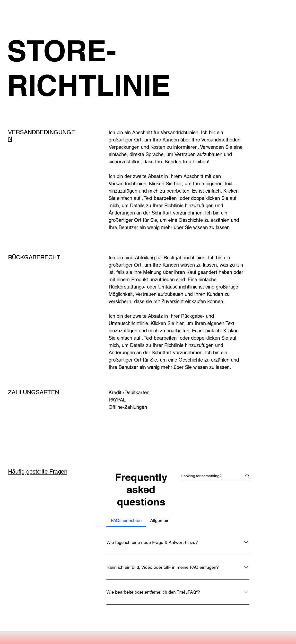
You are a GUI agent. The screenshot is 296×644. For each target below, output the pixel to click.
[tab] (126, 520)
